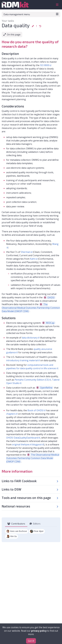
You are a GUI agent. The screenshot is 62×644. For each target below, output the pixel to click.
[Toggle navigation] (57, 5)
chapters (11, 414)
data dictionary (30, 338)
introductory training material (22, 360)
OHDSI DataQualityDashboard (22, 438)
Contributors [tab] (16, 524)
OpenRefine (44, 388)
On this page (12, 35)
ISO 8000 (45, 65)
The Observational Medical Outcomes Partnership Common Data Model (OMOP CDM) (31, 308)
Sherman (26, 252)
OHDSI (49, 297)
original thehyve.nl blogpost (27, 444)
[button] (33, 26)
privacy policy (39, 636)
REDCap (48, 323)
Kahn (33, 259)
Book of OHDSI (36, 410)
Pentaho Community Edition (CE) (32, 380)
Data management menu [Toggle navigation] (31, 14)
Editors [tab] (35, 524)
